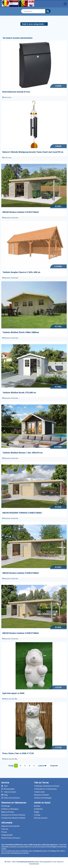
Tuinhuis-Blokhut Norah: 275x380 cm (19, 392)
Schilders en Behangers (10, 809)
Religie (37, 812)
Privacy (4, 832)
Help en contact (10, 792)
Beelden (37, 806)
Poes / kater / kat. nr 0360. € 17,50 (18, 753)
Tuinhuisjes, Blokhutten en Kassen (47, 786)
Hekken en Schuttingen (43, 798)
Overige (37, 815)
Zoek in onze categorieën (34, 24)
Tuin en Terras (41, 783)
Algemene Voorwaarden (10, 826)
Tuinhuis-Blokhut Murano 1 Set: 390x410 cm (22, 453)
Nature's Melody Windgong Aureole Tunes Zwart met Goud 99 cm (33, 152)
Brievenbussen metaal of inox (16, 92)
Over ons (5, 829)
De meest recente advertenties (18, 38)
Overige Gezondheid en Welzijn (13, 818)
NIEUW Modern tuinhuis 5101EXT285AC (21, 212)
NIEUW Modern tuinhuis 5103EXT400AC (21, 573)
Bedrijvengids (9, 789)
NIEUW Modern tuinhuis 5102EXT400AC (21, 633)
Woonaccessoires (41, 818)
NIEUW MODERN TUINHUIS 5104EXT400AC (22, 513)
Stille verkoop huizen (12, 798)
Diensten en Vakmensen (14, 803)
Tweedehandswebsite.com (27, 862)
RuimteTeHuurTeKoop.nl (11, 838)
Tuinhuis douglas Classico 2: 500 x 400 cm (21, 272)
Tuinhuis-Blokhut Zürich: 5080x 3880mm (21, 332)
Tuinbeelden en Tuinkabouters (46, 789)
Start (6, 786)
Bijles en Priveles (8, 812)
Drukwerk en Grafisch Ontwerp (13, 815)
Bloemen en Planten (41, 795)
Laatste (42, 766)
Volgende (54, 766)
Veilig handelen (7, 835)
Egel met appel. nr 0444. (14, 693)
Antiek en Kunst (42, 803)
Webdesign (6, 806)
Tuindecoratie (39, 792)
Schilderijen (38, 809)
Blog (6, 795)
